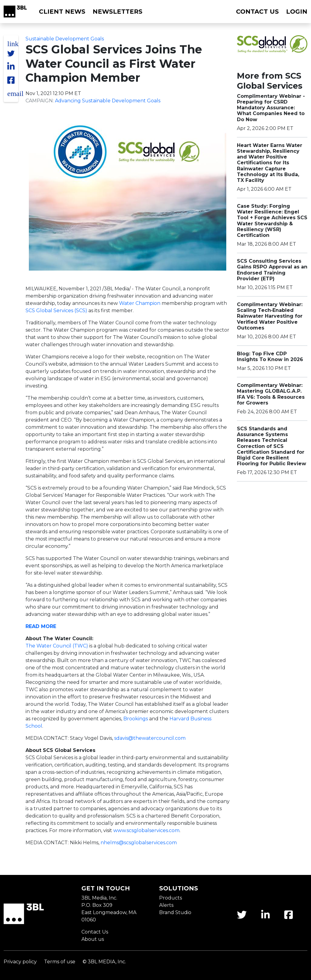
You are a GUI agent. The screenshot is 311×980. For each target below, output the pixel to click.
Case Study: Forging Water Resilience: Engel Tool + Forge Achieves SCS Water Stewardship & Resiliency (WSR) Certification (272, 221)
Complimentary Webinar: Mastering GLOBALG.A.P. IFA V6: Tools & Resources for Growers (271, 394)
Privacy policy (20, 962)
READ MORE (41, 626)
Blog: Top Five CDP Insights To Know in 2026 (270, 357)
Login (297, 12)
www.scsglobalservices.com (146, 830)
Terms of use (60, 962)
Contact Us (95, 932)
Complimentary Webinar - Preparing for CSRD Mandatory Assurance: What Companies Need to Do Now (271, 108)
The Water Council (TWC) (57, 646)
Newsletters (118, 12)
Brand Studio (175, 912)
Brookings (136, 719)
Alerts (166, 905)
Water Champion (140, 303)
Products (171, 898)
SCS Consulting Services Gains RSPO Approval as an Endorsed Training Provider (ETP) (272, 270)
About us (93, 939)
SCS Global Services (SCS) (56, 311)
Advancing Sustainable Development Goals (108, 101)
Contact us (257, 12)
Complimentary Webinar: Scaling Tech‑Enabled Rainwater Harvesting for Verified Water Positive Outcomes (270, 316)
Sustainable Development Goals (65, 39)
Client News (62, 12)
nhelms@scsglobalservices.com (139, 843)
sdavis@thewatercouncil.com (150, 738)
